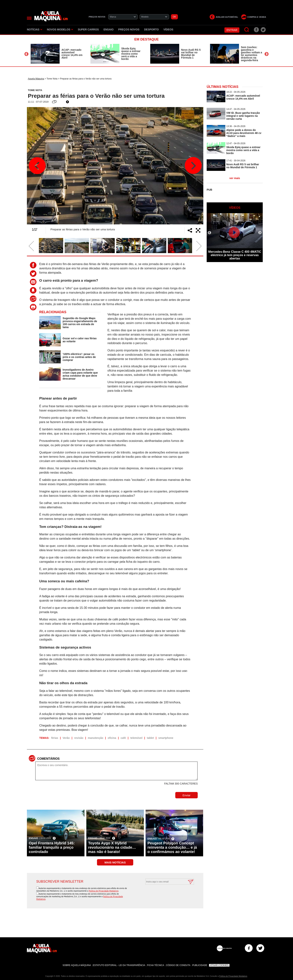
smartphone (166, 738)
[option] (57, 54)
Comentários (48, 759)
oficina (112, 738)
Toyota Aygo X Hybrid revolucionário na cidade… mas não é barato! (112, 847)
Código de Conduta (178, 965)
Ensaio (109, 29)
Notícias (35, 29)
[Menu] (29, 18)
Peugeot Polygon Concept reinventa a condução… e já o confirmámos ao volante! (172, 847)
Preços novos (129, 29)
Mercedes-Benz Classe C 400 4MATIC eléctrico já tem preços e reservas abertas (235, 255)
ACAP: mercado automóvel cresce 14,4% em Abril (72, 54)
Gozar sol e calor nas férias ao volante (80, 340)
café (123, 738)
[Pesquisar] (247, 30)
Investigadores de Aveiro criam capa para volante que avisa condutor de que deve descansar (80, 374)
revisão (79, 738)
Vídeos (168, 29)
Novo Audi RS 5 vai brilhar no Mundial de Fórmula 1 (191, 54)
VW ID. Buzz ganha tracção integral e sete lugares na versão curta (243, 116)
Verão (66, 738)
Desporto (151, 29)
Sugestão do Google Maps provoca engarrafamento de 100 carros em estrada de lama (80, 323)
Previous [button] (26, 54)
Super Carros (88, 29)
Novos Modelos (60, 29)
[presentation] (166, 894)
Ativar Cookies (219, 965)
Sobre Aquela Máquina (77, 965)
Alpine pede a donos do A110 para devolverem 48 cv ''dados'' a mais (244, 133)
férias (55, 738)
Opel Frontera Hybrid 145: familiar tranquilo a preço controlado (52, 847)
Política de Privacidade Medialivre (104, 891)
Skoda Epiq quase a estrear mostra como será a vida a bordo (131, 54)
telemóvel (136, 738)
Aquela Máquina (36, 79)
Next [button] (267, 54)
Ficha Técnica (156, 965)
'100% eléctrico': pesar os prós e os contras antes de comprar (79, 357)
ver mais (235, 178)
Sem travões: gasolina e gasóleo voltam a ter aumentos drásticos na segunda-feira (252, 54)
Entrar (232, 30)
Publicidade (200, 965)
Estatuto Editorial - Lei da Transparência (119, 965)
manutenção (95, 738)
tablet (150, 738)
